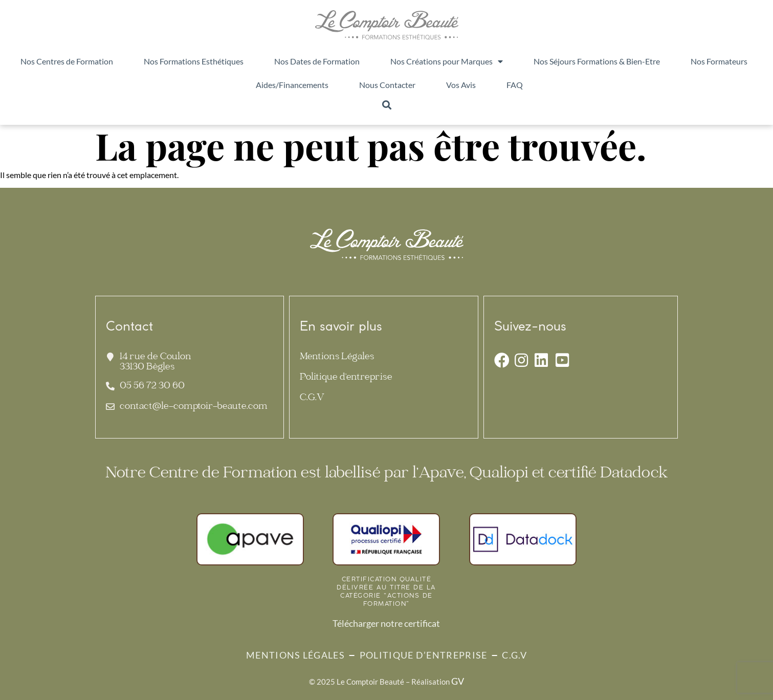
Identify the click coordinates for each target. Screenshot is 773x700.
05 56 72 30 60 (152, 387)
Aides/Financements (292, 85)
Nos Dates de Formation (317, 61)
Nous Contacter (387, 85)
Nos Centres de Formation (67, 61)
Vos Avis (461, 85)
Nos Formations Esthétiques (194, 61)
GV (458, 681)
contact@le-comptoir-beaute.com (194, 407)
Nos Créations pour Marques (447, 61)
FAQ (515, 85)
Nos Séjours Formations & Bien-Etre (597, 61)
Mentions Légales (337, 357)
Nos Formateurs (719, 61)
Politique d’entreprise (346, 378)
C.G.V (312, 398)
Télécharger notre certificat (386, 623)
